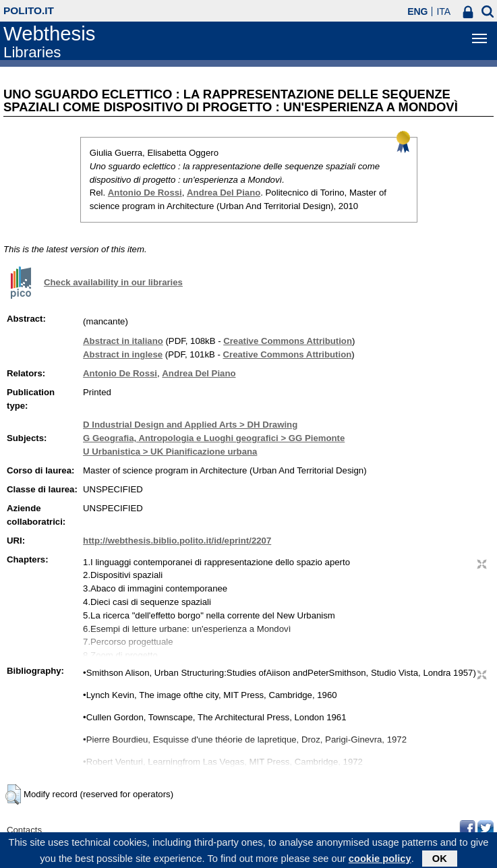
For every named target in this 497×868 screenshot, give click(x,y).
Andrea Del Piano (224, 193)
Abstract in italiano (123, 341)
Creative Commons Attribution (288, 341)
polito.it (29, 10)
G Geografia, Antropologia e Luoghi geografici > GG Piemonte (214, 438)
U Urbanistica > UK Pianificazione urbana (170, 452)
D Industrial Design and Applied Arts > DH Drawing (190, 425)
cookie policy (380, 861)
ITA (443, 11)
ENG (417, 11)
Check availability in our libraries (113, 282)
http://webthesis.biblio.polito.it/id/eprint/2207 (177, 541)
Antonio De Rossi (145, 193)
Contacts (24, 830)
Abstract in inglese (123, 354)
